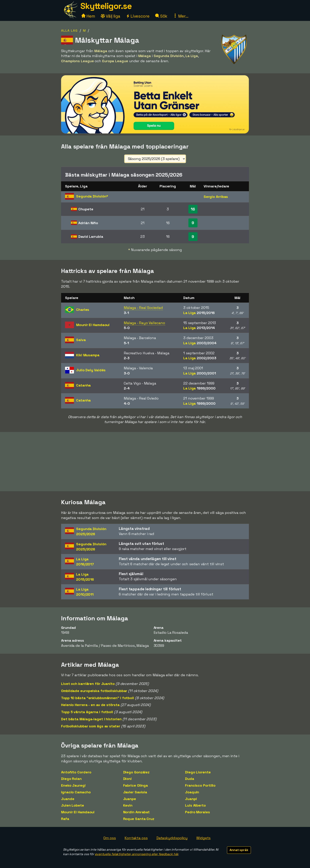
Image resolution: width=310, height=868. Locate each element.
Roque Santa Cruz (139, 819)
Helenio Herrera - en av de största (90, 705)
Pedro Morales (198, 812)
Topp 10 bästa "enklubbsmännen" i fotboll (98, 698)
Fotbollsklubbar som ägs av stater (91, 726)
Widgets (203, 838)
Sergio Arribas (216, 197)
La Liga (199, 313)
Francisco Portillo (200, 785)
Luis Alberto (195, 805)
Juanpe (130, 799)
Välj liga (111, 16)
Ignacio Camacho (76, 792)
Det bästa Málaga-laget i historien (91, 719)
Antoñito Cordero (76, 772)
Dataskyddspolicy (172, 838)
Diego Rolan (71, 779)
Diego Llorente (198, 772)
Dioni (128, 779)
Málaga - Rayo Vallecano (144, 323)
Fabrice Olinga (136, 785)
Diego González (136, 772)
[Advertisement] (155, 462)
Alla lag (69, 31)
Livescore (138, 16)
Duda (190, 779)
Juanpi (191, 799)
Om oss (110, 838)
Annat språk (239, 850)
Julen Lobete (73, 805)
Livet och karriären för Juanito (88, 684)
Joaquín (192, 792)
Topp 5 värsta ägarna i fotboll (87, 712)
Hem (88, 16)
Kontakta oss (136, 838)
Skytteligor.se (106, 6)
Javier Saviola (135, 792)
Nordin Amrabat (137, 812)
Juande (68, 799)
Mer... (181, 16)
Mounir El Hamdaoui (78, 812)
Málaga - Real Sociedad (143, 308)
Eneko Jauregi (73, 785)
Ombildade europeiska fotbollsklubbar (94, 691)
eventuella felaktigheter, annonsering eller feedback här (137, 854)
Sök (161, 16)
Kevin (128, 805)
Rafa (65, 819)
